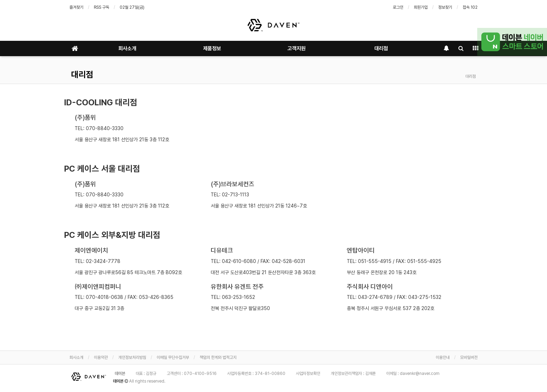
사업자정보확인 (308, 374)
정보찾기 (445, 7)
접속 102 (470, 7)
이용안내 (443, 357)
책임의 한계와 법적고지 (218, 357)
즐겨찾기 (76, 7)
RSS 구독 (102, 7)
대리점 (381, 48)
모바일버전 (469, 357)
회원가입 (421, 7)
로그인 (398, 7)
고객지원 (297, 48)
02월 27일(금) (132, 7)
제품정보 (212, 48)
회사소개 (127, 48)
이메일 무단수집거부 (173, 357)
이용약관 (101, 357)
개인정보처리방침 (132, 357)
